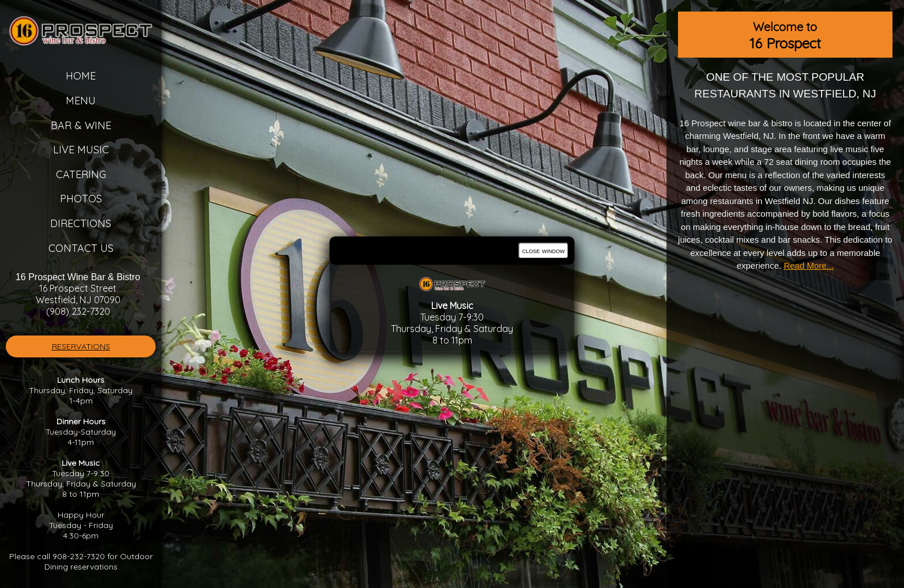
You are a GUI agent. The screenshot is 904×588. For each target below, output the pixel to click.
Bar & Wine (81, 125)
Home (81, 76)
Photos (81, 199)
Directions (81, 223)
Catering (81, 174)
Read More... (809, 265)
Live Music (81, 150)
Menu (81, 101)
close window (544, 250)
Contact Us (81, 248)
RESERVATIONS (81, 346)
